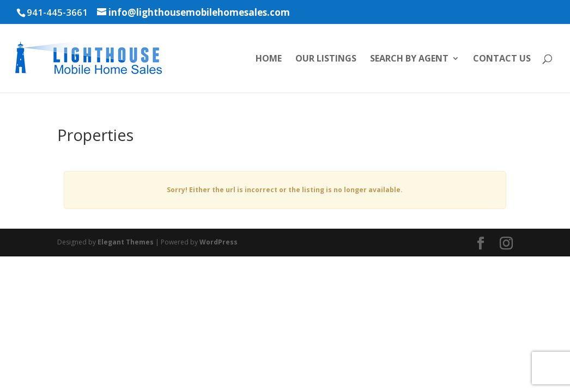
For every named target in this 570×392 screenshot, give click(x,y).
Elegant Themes (126, 242)
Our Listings (326, 59)
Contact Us (502, 59)
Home (269, 59)
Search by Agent (409, 59)
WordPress (219, 242)
